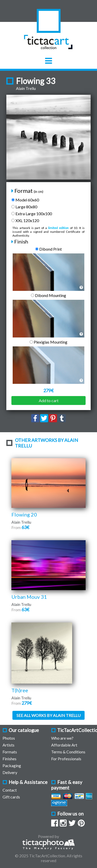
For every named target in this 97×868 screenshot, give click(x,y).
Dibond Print (48, 249)
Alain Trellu (26, 88)
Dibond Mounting (48, 295)
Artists (8, 745)
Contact (10, 790)
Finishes (9, 759)
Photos (9, 738)
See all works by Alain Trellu (48, 715)
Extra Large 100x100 (32, 214)
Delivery (10, 772)
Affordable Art (64, 745)
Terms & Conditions (68, 752)
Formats (10, 752)
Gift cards (11, 797)
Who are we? (62, 738)
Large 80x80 (24, 207)
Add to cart (49, 401)
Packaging (12, 765)
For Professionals (66, 759)
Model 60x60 (25, 200)
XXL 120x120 (25, 220)
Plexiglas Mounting (48, 342)
